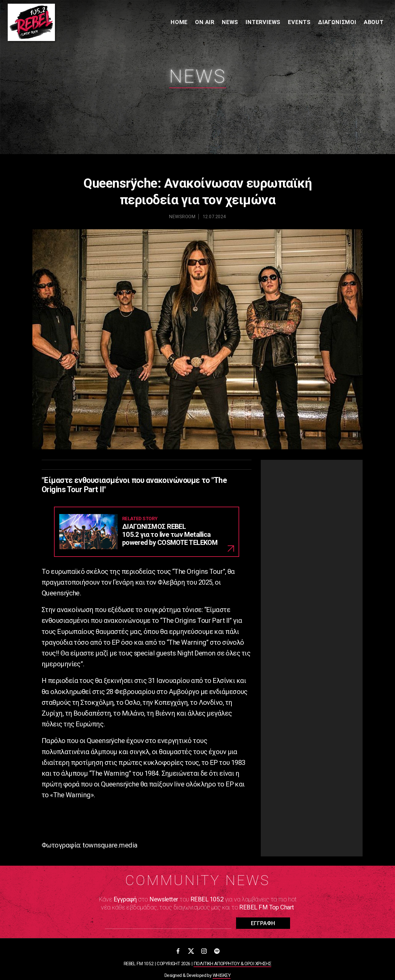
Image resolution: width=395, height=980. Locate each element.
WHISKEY (222, 975)
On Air (204, 23)
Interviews (262, 23)
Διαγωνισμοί (337, 23)
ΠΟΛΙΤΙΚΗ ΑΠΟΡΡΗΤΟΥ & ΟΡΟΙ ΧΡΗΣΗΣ (232, 964)
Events (299, 23)
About (373, 23)
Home (179, 23)
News (229, 23)
